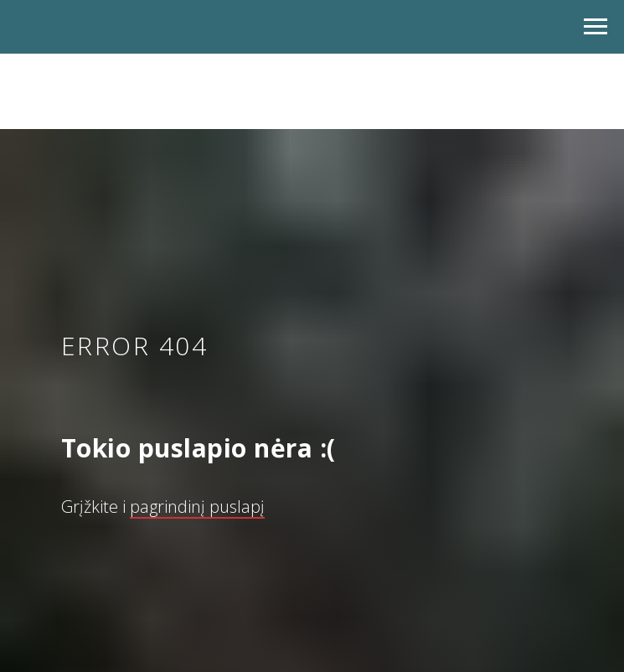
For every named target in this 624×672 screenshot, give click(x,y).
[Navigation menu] (596, 27)
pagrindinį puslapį (197, 507)
